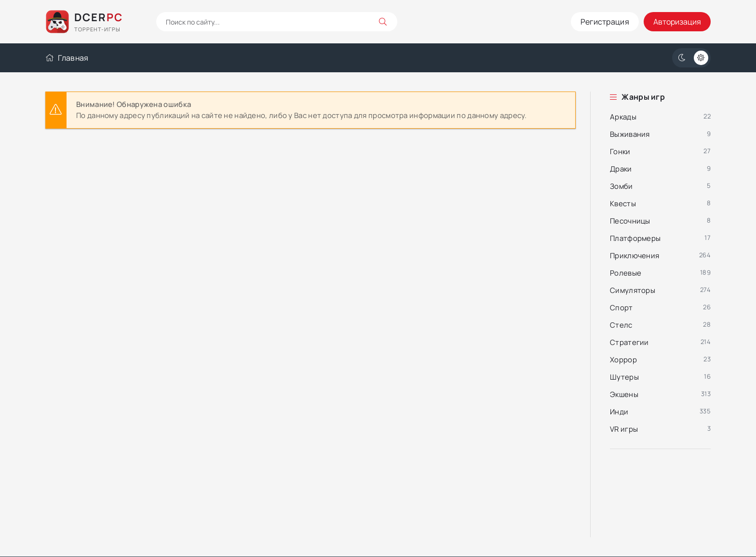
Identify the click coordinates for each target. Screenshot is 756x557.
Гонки (620, 152)
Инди (619, 412)
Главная (67, 58)
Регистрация (605, 22)
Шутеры (624, 377)
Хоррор (623, 360)
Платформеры (635, 238)
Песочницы (630, 221)
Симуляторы (633, 290)
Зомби (621, 186)
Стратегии (629, 342)
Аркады (623, 117)
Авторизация (677, 22)
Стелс (621, 325)
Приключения (634, 256)
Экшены (624, 394)
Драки (621, 169)
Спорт (621, 308)
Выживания (630, 134)
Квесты (623, 204)
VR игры (624, 429)
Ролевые (626, 273)
